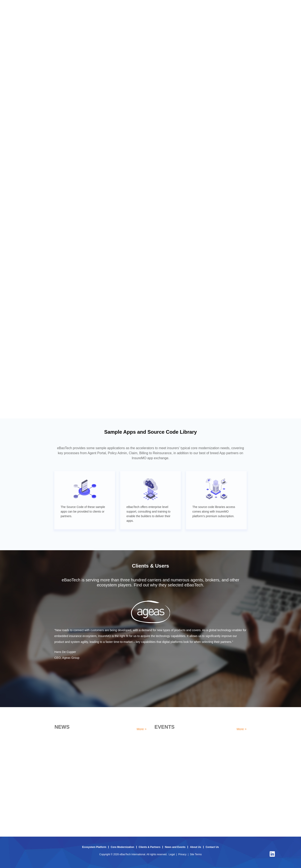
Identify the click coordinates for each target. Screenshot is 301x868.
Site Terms (196, 854)
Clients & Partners (149, 847)
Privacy (182, 854)
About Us (196, 847)
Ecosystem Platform (94, 847)
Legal (172, 854)
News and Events (175, 847)
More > (142, 729)
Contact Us (212, 847)
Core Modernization (122, 847)
